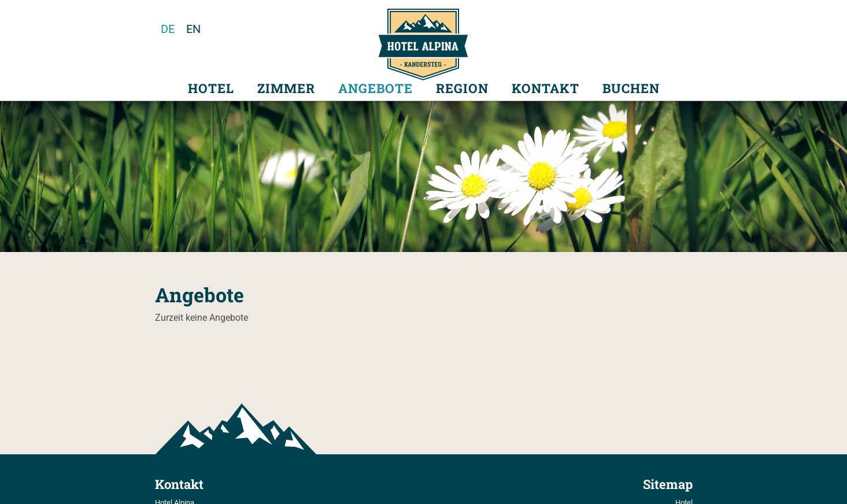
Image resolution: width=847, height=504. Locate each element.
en (193, 29)
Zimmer (286, 88)
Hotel (211, 88)
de (168, 29)
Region (462, 88)
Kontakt (545, 88)
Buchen (631, 88)
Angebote (376, 88)
